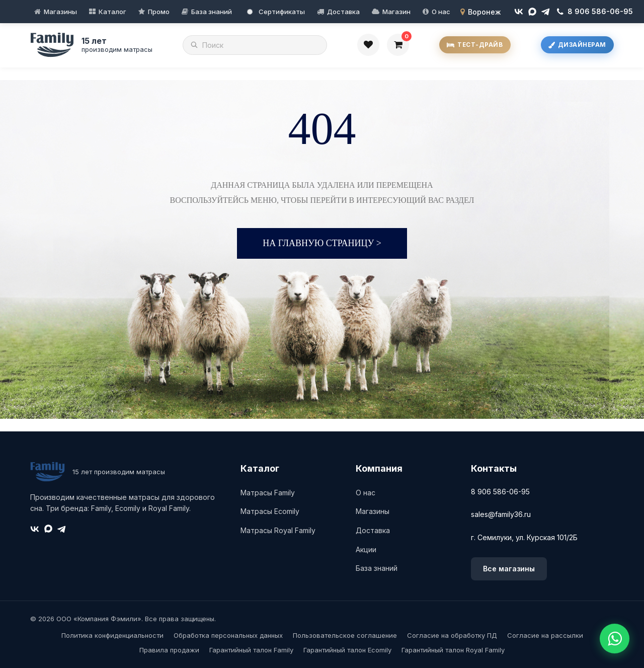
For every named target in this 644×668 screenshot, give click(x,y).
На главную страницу (322, 243)
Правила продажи (169, 650)
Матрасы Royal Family (278, 530)
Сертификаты (276, 12)
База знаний (212, 12)
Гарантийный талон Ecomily (347, 650)
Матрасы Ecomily (270, 511)
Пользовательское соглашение (345, 635)
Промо (159, 12)
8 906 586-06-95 (500, 492)
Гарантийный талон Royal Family (453, 650)
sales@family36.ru (501, 514)
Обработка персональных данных (228, 635)
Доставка (343, 12)
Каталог (112, 12)
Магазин (396, 12)
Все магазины (509, 569)
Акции (366, 549)
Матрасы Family (268, 493)
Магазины (60, 12)
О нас (441, 12)
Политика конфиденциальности (112, 635)
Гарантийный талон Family (251, 650)
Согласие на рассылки (545, 635)
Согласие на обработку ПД (452, 635)
